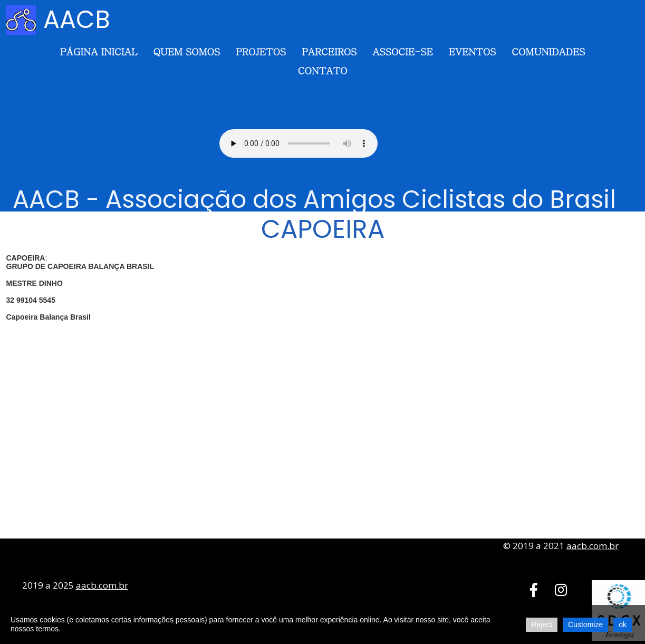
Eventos (473, 51)
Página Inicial (99, 51)
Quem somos (186, 51)
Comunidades (548, 51)
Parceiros (329, 51)
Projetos (261, 51)
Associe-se (402, 51)
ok (623, 624)
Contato (322, 70)
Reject (542, 624)
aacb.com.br (593, 546)
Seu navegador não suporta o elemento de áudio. (299, 143)
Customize (585, 624)
